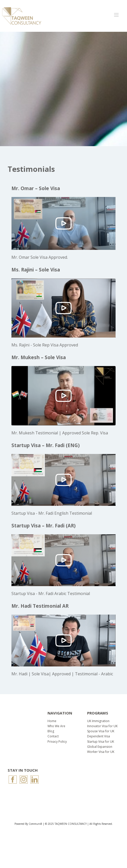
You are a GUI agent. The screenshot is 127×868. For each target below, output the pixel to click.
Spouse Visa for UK (101, 731)
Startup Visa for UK (101, 742)
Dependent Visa (99, 736)
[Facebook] (13, 780)
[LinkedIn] (35, 780)
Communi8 (35, 824)
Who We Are (56, 726)
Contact (53, 736)
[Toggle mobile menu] (117, 15)
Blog (51, 731)
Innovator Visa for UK (102, 726)
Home (52, 721)
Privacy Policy (57, 742)
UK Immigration (98, 721)
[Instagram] (24, 780)
